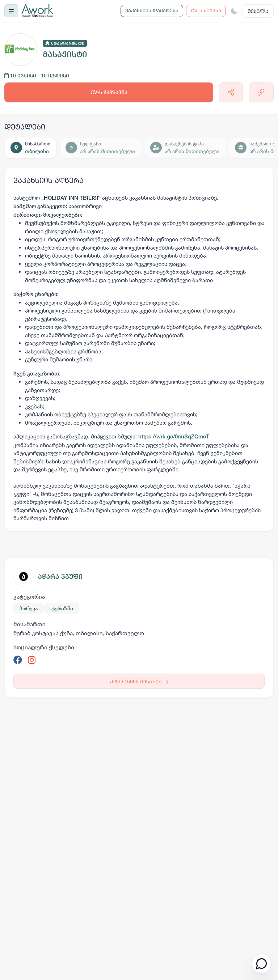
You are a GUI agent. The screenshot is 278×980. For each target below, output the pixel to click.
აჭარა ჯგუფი (60, 576)
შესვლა (258, 11)
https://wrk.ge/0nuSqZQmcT (174, 436)
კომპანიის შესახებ (139, 681)
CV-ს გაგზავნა (109, 92)
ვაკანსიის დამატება (152, 10)
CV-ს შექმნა (206, 10)
